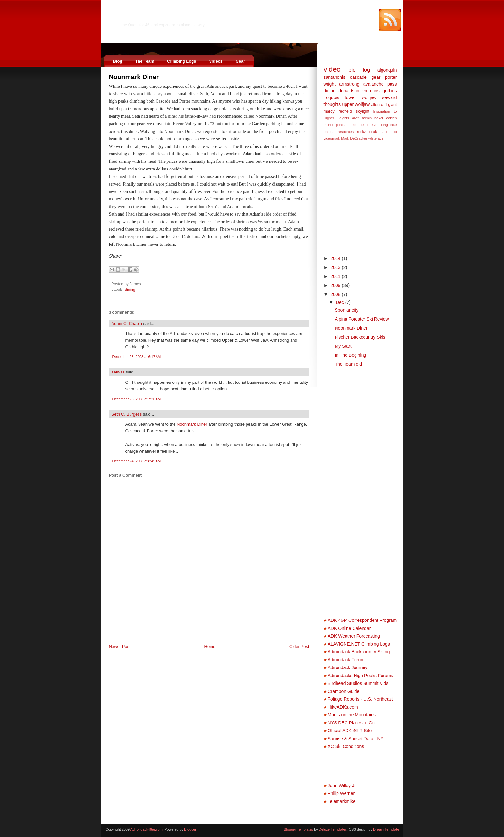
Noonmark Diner (134, 77)
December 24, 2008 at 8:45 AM (137, 461)
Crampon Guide (344, 691)
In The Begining (350, 355)
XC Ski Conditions (346, 746)
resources (346, 132)
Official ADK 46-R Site (350, 731)
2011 (336, 276)
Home (210, 646)
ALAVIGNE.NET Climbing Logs (359, 644)
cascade (358, 77)
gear (376, 77)
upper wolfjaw (356, 104)
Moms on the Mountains (352, 715)
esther (329, 125)
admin (367, 118)
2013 (336, 267)
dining (130, 290)
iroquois (332, 97)
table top (389, 132)
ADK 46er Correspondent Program (362, 620)
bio (352, 70)
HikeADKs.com (343, 707)
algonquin (387, 70)
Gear (240, 61)
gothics (390, 91)
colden (392, 118)
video (332, 69)
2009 (336, 285)
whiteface (376, 138)
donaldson (349, 91)
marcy (329, 111)
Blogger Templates (298, 829)
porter (391, 77)
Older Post (299, 646)
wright (330, 84)
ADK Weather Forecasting (354, 636)
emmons (371, 91)
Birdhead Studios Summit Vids (358, 683)
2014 (336, 258)
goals (340, 125)
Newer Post (120, 646)
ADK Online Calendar (349, 628)
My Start (343, 346)
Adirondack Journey (348, 667)
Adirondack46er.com (154, 18)
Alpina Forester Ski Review (362, 319)
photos (329, 132)
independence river (363, 125)
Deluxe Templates (333, 829)
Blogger (190, 829)
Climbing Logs (182, 61)
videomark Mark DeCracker (346, 138)
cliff (384, 105)
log (366, 70)
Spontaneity (346, 310)
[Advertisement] (184, 629)
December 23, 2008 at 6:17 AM (137, 357)
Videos (216, 61)
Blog (118, 61)
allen (375, 105)
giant (392, 105)
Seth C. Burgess (127, 414)
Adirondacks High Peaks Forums (361, 676)
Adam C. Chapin (127, 323)
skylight (363, 111)
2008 (336, 294)
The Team (145, 61)
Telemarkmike (342, 801)
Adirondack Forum (346, 660)
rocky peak (367, 132)
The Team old (348, 364)
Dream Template (386, 829)
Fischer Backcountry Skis (360, 337)
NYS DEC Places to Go (351, 723)
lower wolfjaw (361, 97)
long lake (389, 125)
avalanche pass (380, 84)
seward (389, 97)
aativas (118, 372)
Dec (341, 302)
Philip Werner (341, 793)
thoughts (332, 104)
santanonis (335, 77)
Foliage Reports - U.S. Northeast (360, 699)
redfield (345, 111)
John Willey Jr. (342, 786)
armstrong (349, 84)
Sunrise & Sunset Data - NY (356, 739)
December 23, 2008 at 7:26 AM (137, 399)
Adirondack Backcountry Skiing (359, 652)
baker (379, 118)
